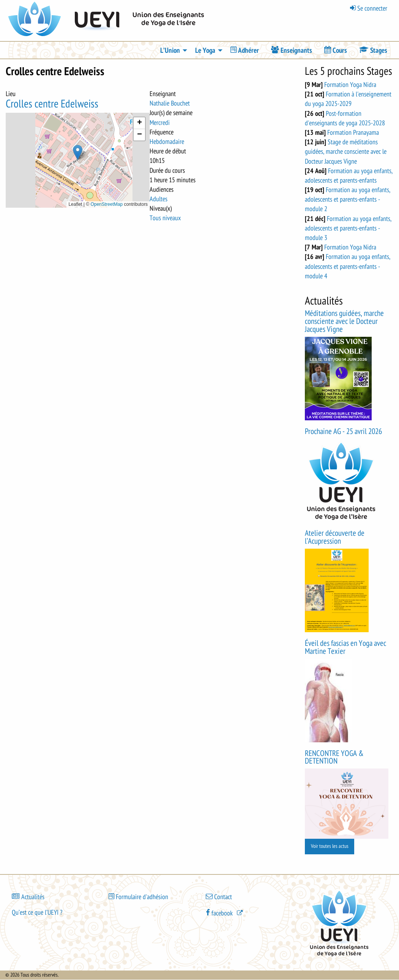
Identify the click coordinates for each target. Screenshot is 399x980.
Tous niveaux (165, 218)
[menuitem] (245, 50)
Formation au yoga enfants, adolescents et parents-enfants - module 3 (348, 228)
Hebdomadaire (167, 142)
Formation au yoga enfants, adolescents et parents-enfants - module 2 (348, 199)
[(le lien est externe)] (225, 912)
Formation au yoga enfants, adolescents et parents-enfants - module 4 (348, 266)
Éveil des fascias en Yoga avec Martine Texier (345, 647)
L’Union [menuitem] (170, 50)
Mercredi (160, 123)
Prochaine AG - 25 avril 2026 (343, 432)
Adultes (158, 199)
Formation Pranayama (353, 133)
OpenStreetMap (106, 204)
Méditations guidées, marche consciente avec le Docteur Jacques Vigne (344, 321)
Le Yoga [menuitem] (205, 50)
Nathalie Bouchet (170, 103)
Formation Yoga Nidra (350, 85)
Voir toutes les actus (330, 846)
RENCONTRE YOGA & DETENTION (334, 757)
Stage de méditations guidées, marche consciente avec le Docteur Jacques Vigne (346, 151)
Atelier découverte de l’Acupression (335, 537)
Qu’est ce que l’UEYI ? (37, 912)
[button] (78, 152)
